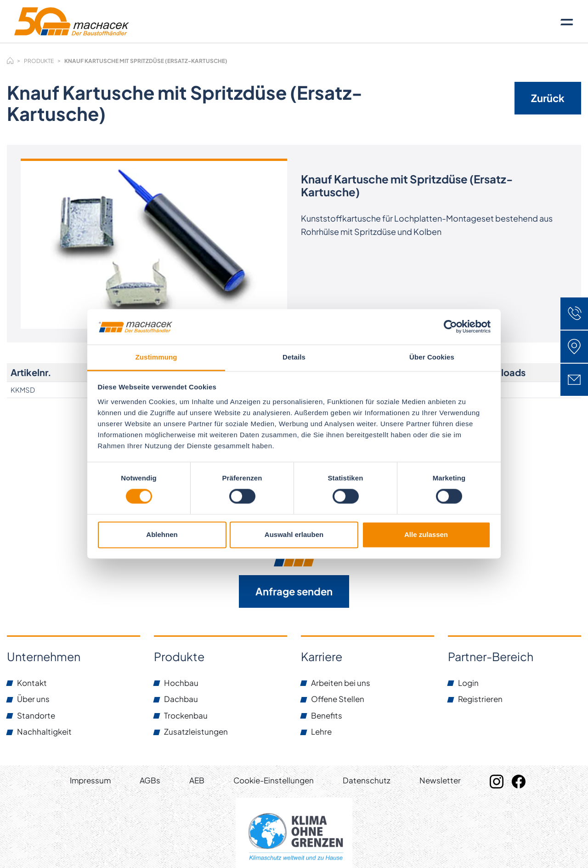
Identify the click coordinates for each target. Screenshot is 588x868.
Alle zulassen (426, 534)
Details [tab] (294, 357)
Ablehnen (162, 534)
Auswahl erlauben (294, 534)
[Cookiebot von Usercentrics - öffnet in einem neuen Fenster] (450, 327)
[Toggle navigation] (567, 22)
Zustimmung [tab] (156, 357)
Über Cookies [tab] (432, 357)
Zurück (548, 98)
